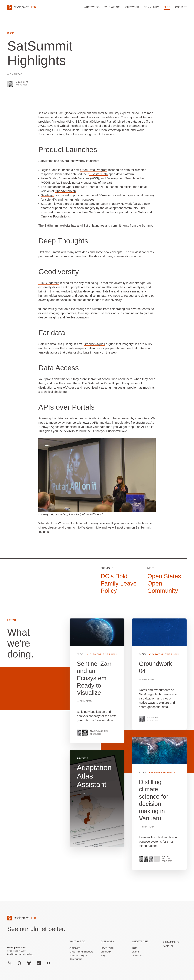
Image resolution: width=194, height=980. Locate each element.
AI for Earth (75, 948)
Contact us (137, 956)
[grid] (128, 748)
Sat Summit (171, 942)
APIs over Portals (66, 407)
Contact (181, 7)
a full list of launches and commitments (103, 226)
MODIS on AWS (52, 183)
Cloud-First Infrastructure (81, 952)
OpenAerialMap (65, 191)
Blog (167, 7)
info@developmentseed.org (20, 954)
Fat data (52, 333)
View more (159, 803)
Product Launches (68, 150)
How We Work (107, 948)
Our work (132, 7)
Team (134, 948)
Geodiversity (59, 272)
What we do (92, 7)
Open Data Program (94, 170)
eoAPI (168, 946)
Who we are (112, 7)
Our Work (107, 942)
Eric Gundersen (49, 283)
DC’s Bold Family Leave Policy (119, 583)
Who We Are (140, 942)
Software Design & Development (78, 957)
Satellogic (47, 195)
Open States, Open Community (165, 583)
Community (151, 7)
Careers (135, 952)
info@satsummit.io (88, 527)
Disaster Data (99, 174)
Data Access (59, 368)
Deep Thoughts (63, 241)
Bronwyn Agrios (94, 344)
